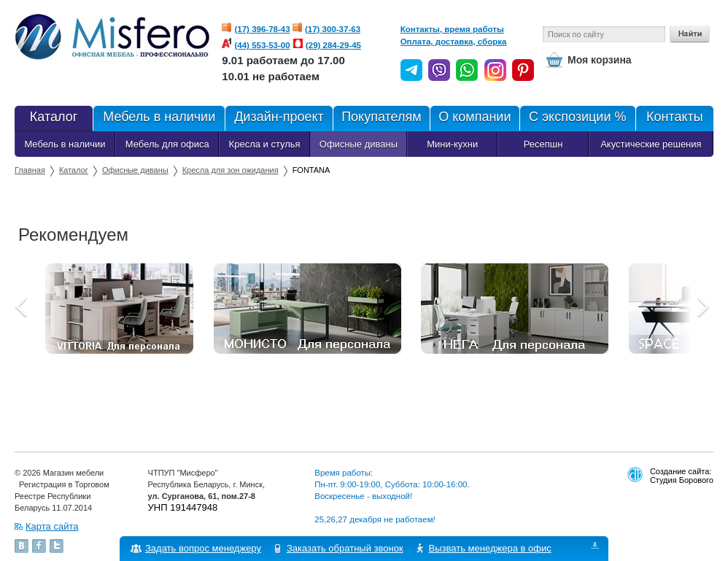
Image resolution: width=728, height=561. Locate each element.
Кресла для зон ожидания (231, 170)
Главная (30, 170)
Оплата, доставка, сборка (454, 42)
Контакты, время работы (452, 29)
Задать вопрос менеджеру (203, 548)
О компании (474, 118)
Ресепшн (543, 144)
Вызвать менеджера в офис (490, 548)
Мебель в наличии (159, 118)
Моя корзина (600, 60)
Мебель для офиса (167, 144)
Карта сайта (52, 526)
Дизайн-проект (278, 118)
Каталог (54, 118)
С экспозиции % (577, 118)
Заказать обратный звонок (345, 548)
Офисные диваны (359, 144)
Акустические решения (651, 144)
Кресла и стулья (265, 144)
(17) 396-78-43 (263, 29)
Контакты (674, 118)
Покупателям (381, 118)
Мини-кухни (452, 144)
